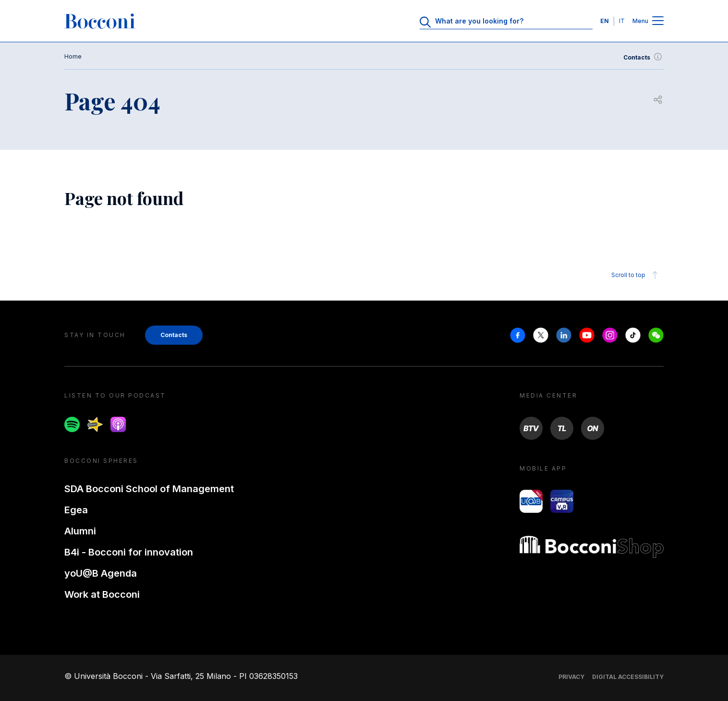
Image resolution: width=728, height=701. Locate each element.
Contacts (643, 58)
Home (73, 56)
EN (605, 21)
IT (622, 21)
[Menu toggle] (658, 21)
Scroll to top (636, 275)
